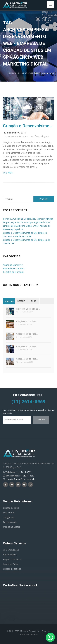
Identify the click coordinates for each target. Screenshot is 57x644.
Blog (17, 73)
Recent (21, 301)
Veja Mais (8, 173)
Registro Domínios (12, 559)
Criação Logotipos (12, 569)
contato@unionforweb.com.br (21, 479)
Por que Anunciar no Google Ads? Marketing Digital (28, 219)
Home (10, 73)
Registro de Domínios (14, 272)
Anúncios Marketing (13, 265)
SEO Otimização (11, 550)
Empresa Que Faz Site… (28, 309)
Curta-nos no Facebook (21, 285)
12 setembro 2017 (15, 133)
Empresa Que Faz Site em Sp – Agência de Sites (27, 222)
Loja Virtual (9, 513)
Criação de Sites (11, 508)
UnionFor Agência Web (18, 136)
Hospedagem (10, 555)
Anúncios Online (11, 564)
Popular (9, 301)
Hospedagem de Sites (14, 268)
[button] (50, 637)
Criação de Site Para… (27, 321)
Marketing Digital (11, 527)
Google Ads (9, 517)
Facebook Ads (10, 522)
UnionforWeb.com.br (30, 631)
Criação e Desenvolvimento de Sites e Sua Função (28, 126)
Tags (33, 301)
